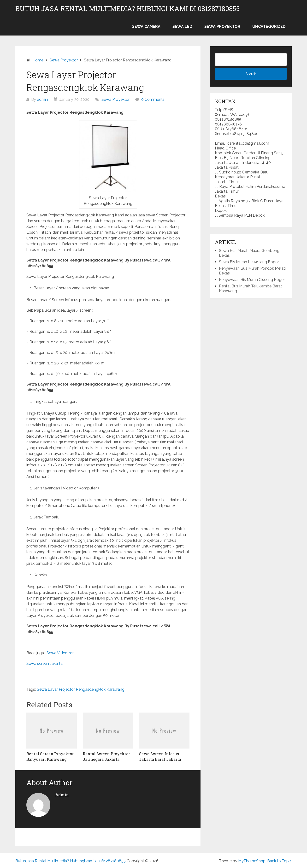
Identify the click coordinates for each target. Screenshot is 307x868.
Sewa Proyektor (222, 27)
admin (42, 99)
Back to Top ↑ (279, 861)
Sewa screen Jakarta (44, 663)
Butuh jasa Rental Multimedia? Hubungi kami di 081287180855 (128, 9)
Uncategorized (269, 27)
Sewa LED (182, 27)
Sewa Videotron (61, 653)
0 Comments (153, 99)
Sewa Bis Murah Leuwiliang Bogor (249, 262)
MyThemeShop (252, 861)
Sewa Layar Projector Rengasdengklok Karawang (81, 689)
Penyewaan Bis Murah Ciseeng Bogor (252, 280)
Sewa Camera (146, 27)
